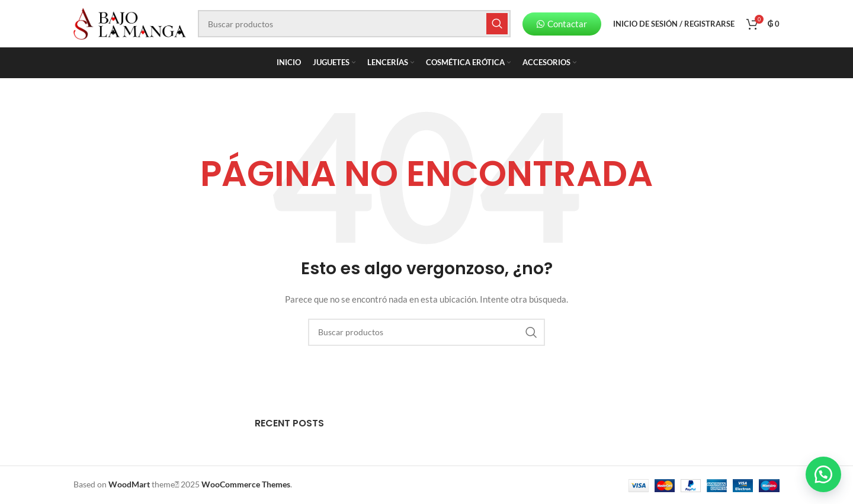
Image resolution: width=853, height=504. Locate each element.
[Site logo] (130, 23)
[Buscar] (354, 24)
